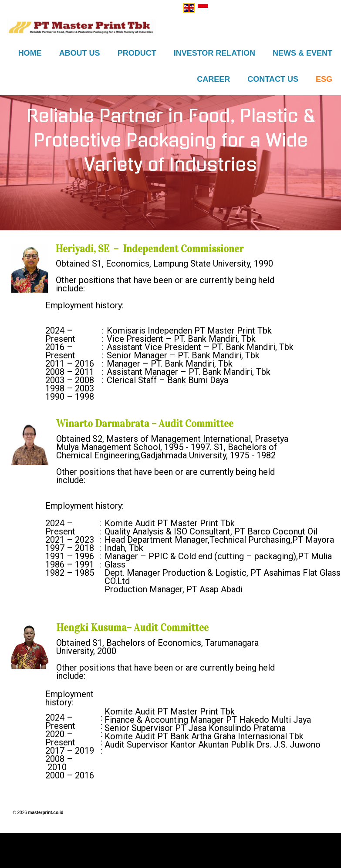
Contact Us (273, 79)
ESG (324, 79)
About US (80, 53)
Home (30, 53)
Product (137, 53)
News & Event (302, 53)
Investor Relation (214, 53)
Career (213, 79)
